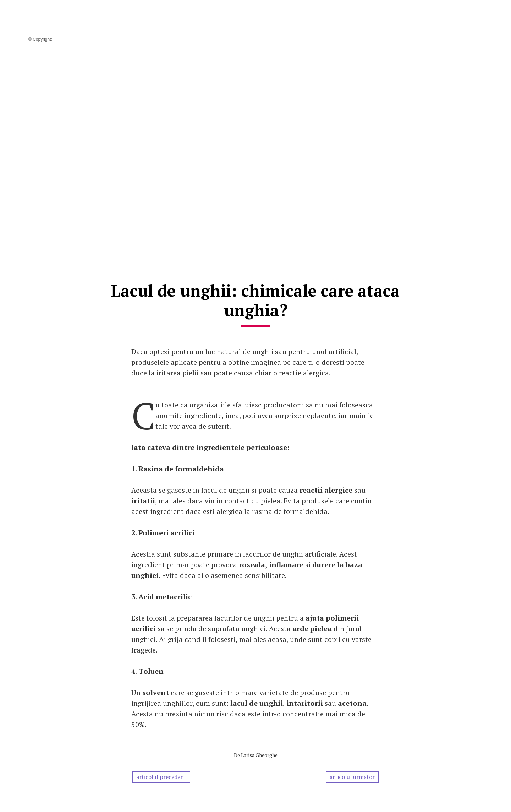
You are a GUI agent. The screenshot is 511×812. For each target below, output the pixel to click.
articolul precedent (161, 777)
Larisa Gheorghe (259, 755)
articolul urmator (352, 777)
